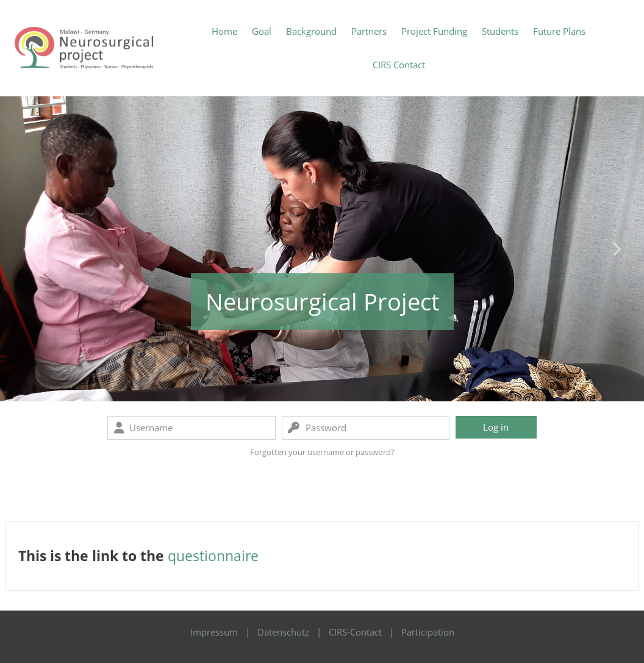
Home (224, 31)
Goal (262, 31)
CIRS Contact (399, 65)
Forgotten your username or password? (322, 452)
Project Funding (434, 31)
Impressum (214, 632)
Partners (369, 31)
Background (311, 31)
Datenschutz (283, 632)
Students (500, 31)
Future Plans (559, 31)
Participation (428, 632)
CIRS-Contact (355, 632)
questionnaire (213, 556)
